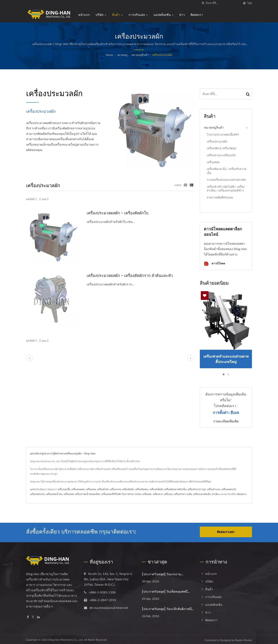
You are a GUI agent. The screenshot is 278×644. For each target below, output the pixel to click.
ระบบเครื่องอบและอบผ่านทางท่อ (226, 180)
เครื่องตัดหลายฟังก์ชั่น (175, 489)
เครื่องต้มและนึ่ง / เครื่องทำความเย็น (227, 171)
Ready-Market (244, 639)
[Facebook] (28, 616)
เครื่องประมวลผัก (162, 55)
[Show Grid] (186, 185)
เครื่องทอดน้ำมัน (54, 494)
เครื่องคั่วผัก (103, 489)
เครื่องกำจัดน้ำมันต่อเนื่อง (88, 494)
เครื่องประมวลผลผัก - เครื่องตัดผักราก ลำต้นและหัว (132, 275)
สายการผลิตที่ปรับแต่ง (220, 197)
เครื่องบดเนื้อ (64, 489)
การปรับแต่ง (138, 15)
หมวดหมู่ (122, 55)
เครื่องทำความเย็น (183, 494)
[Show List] (192, 185)
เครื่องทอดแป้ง (229, 489)
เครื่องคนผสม (78, 489)
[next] (191, 358)
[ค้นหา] (203, 3)
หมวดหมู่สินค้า (140, 55)
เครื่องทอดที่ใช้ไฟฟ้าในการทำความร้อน (121, 494)
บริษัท (101, 15)
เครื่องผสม (91, 489)
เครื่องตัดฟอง (142, 489)
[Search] (223, 3)
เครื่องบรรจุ (115, 489)
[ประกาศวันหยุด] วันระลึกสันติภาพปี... (168, 608)
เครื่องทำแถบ (214, 489)
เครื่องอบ (168, 494)
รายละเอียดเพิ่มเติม (226, 421)
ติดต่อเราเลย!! (226, 532)
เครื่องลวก (158, 494)
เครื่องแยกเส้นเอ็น (202, 494)
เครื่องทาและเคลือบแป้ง (221, 155)
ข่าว (182, 15)
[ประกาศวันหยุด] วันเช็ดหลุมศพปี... (166, 590)
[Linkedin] (38, 616)
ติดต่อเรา (197, 15)
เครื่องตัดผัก (128, 489)
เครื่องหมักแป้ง (37, 494)
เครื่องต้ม (147, 494)
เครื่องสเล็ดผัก (156, 489)
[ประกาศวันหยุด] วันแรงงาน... (162, 573)
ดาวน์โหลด (214, 264)
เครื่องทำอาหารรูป (197, 489)
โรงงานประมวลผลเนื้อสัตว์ (223, 134)
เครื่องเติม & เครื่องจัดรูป (222, 148)
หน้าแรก (84, 15)
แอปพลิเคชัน (163, 15)
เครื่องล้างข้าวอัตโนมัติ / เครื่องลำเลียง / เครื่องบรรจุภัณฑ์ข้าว (226, 189)
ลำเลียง (216, 494)
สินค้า (117, 15)
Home (109, 55)
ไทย (250, 3)
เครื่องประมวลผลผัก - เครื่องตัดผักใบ (119, 213)
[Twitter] (33, 616)
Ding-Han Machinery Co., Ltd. (66, 638)
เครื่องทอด (213, 162)
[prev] (30, 358)
